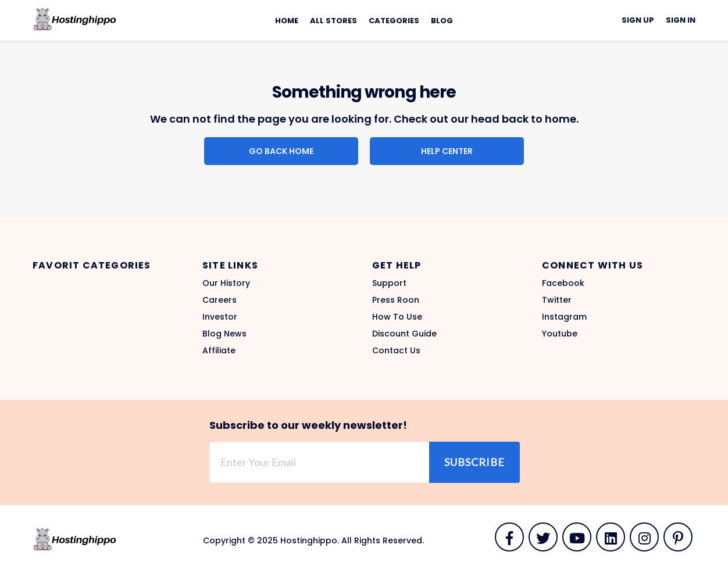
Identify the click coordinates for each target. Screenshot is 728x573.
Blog (442, 21)
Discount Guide (404, 334)
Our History (226, 283)
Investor (220, 317)
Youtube (560, 334)
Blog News (224, 334)
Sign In (681, 20)
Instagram (564, 317)
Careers (220, 300)
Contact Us (396, 350)
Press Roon (396, 300)
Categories (394, 21)
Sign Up (638, 20)
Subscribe (474, 462)
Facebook (563, 283)
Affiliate (219, 350)
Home (287, 21)
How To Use (397, 317)
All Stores (333, 21)
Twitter (557, 300)
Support (389, 283)
